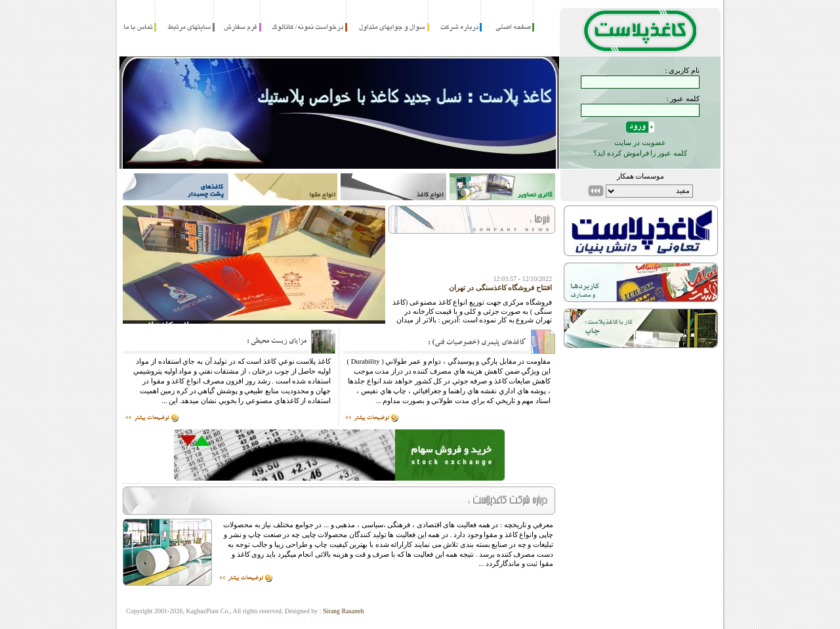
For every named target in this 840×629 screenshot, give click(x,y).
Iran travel (285, 620)
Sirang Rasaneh (344, 611)
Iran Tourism (337, 620)
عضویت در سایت (640, 142)
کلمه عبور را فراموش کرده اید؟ (640, 153)
